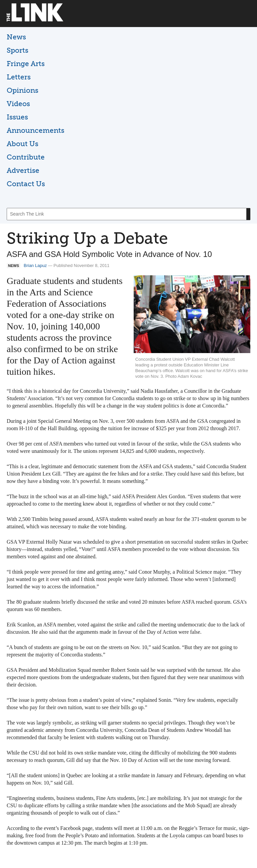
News (16, 37)
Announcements (35, 130)
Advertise (23, 170)
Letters (19, 77)
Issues (17, 117)
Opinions (22, 90)
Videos (18, 104)
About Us (22, 144)
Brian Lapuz (35, 265)
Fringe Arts (26, 64)
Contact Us (26, 184)
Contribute (26, 157)
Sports (17, 50)
